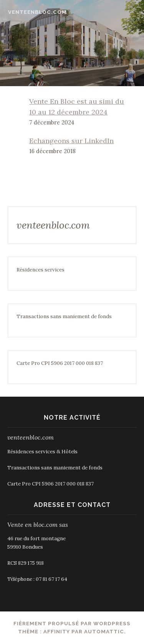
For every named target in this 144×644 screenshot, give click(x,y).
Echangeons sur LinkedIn (71, 141)
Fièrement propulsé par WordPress (72, 624)
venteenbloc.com (37, 12)
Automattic (104, 632)
